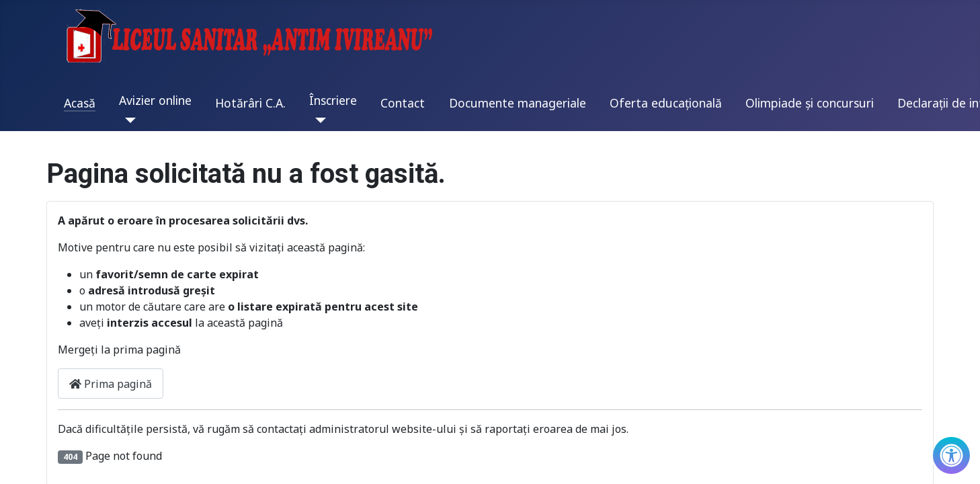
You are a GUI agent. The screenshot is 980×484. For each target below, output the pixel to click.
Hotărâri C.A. (250, 103)
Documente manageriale (518, 103)
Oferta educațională (666, 103)
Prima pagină (111, 384)
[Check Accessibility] (951, 455)
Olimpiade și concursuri (810, 103)
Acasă (80, 103)
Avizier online (155, 100)
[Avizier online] (127, 120)
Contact (403, 103)
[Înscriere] (318, 120)
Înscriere (333, 100)
